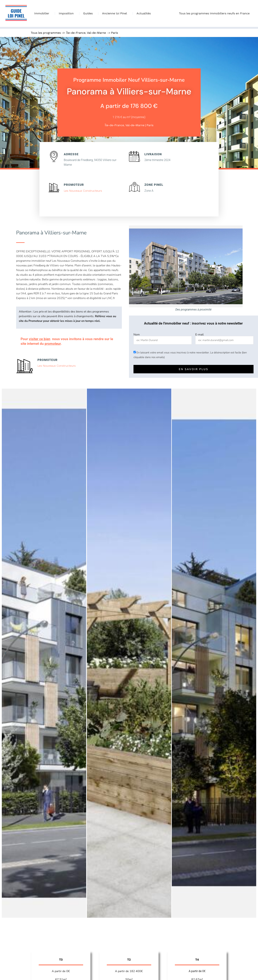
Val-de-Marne (96, 33)
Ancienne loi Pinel (115, 13)
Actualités (144, 13)
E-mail (200, 335)
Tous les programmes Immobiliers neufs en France (215, 13)
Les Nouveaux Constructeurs (83, 191)
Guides (89, 13)
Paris (114, 33)
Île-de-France (76, 33)
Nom (137, 335)
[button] (5, 653)
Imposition (67, 13)
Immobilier (43, 13)
